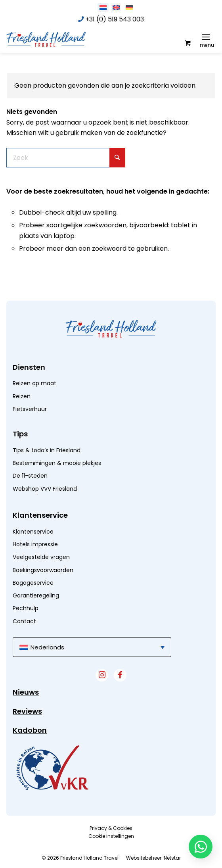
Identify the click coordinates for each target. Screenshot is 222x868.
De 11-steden (30, 476)
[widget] (52, 768)
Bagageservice (33, 583)
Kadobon (30, 730)
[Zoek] (66, 158)
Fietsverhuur (30, 409)
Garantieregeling (36, 595)
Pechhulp (26, 608)
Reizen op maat (34, 383)
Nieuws (26, 692)
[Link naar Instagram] (102, 675)
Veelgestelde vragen (41, 557)
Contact (24, 621)
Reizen (22, 396)
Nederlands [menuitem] (47, 647)
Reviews (27, 711)
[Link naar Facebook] (120, 675)
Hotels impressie (35, 544)
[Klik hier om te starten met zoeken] (117, 158)
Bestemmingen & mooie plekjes (57, 463)
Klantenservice (33, 532)
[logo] (66, 39)
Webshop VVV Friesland (45, 489)
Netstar (172, 858)
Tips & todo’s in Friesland (47, 450)
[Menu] (206, 37)
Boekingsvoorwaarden (43, 570)
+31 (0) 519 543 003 (115, 19)
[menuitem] (208, 37)
